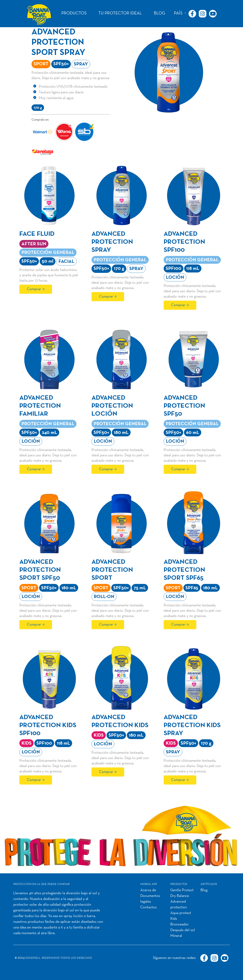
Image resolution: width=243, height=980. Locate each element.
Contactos (148, 907)
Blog (204, 890)
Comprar (34, 289)
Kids (174, 919)
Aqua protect (181, 913)
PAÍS (178, 13)
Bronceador (179, 924)
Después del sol (183, 930)
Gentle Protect (182, 890)
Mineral (176, 936)
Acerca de (148, 890)
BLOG (159, 13)
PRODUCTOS (74, 13)
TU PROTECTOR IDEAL (120, 13)
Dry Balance (180, 896)
